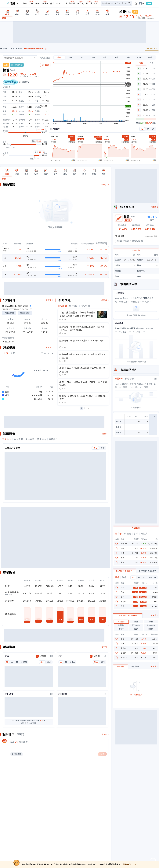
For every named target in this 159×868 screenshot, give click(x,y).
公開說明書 (9, 313)
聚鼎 (133, 137)
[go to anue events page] (136, 3)
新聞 (25, 3)
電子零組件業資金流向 (147, 571)
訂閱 (96, 3)
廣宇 (122, 558)
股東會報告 (25, 313)
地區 (6, 353)
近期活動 (136, 250)
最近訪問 (135, 680)
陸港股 (45, 3)
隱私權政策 (114, 864)
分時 (57, 57)
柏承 (106, 137)
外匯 (59, 3)
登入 (144, 4)
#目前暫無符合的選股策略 (130, 241)
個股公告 (74, 306)
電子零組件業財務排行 (128, 629)
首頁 (19, 3)
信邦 (122, 548)
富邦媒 (80, 137)
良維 (122, 553)
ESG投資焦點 (152, 49)
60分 (150, 57)
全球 (65, 3)
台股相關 (85, 306)
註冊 (149, 3)
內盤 (138, 123)
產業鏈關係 (136, 528)
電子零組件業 (17, 65)
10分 (115, 57)
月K (92, 57)
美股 (38, 3)
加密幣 (72, 3)
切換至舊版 (44, 58)
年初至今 (152, 577)
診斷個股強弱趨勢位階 (37, 49)
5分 (104, 57)
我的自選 (121, 680)
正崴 (122, 562)
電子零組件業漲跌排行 (125, 571)
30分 (139, 57)
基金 (52, 3)
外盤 (154, 123)
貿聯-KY (124, 544)
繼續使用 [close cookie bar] (127, 864)
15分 (127, 57)
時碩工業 (54, 137)
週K (81, 57)
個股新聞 (62, 306)
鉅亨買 (81, 3)
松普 (20, 49)
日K (69, 57)
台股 (31, 3)
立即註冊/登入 (136, 708)
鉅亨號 (89, 3)
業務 (13, 353)
